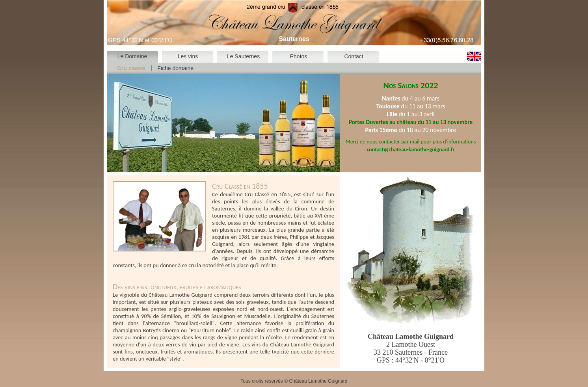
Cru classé (131, 68)
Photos (299, 56)
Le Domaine (132, 56)
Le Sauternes (243, 56)
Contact (354, 56)
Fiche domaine (175, 68)
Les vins (188, 56)
